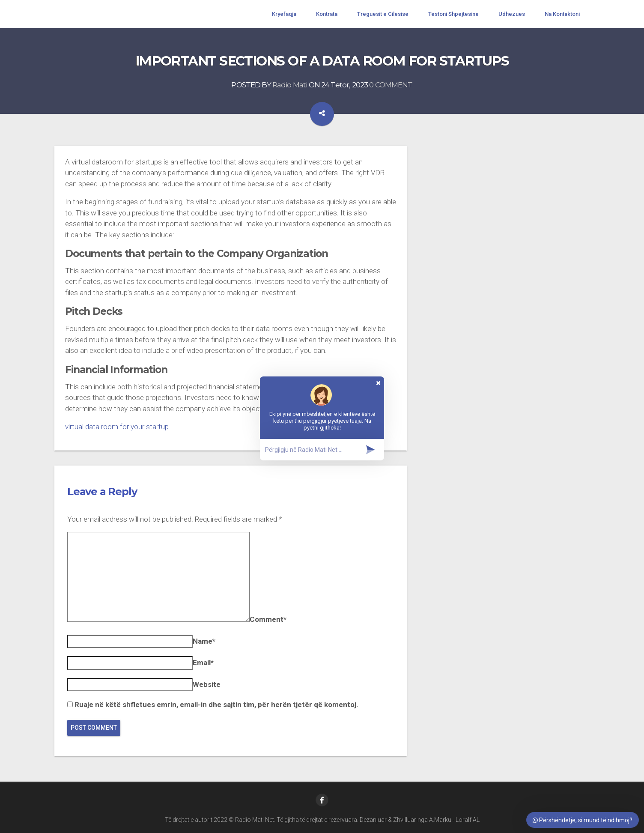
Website (207, 684)
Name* (204, 641)
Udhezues (512, 14)
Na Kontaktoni (562, 14)
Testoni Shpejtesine (453, 14)
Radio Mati (290, 85)
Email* (203, 663)
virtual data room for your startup (117, 427)
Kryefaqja (284, 14)
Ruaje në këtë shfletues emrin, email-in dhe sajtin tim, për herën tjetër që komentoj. (216, 705)
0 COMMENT (391, 85)
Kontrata (327, 14)
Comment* (268, 619)
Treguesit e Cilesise (383, 14)
